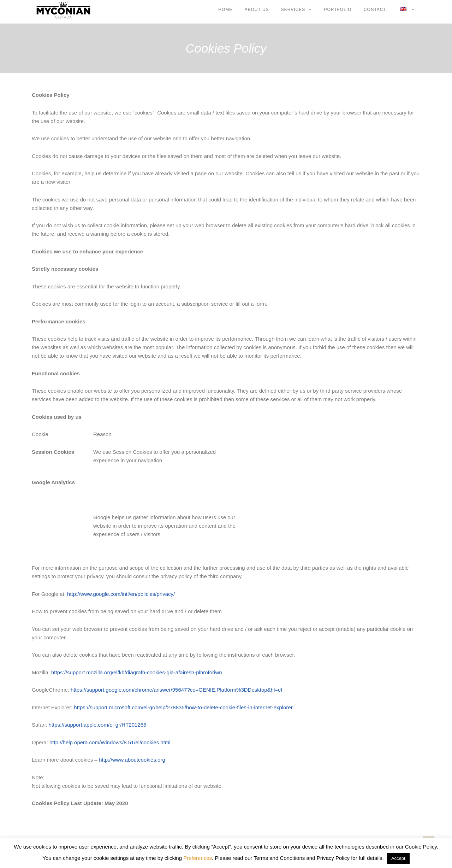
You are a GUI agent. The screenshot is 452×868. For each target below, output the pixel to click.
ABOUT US (257, 10)
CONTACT (375, 10)
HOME (225, 10)
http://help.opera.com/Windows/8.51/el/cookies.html (110, 742)
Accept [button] (398, 858)
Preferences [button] (198, 858)
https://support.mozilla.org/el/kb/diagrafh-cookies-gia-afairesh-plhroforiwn (137, 672)
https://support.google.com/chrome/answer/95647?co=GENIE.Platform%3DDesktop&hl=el (176, 690)
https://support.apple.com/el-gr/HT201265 (98, 725)
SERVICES (293, 10)
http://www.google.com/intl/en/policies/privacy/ (121, 594)
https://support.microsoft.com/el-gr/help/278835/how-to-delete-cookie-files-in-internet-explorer (183, 707)
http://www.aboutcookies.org (132, 760)
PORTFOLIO (338, 10)
